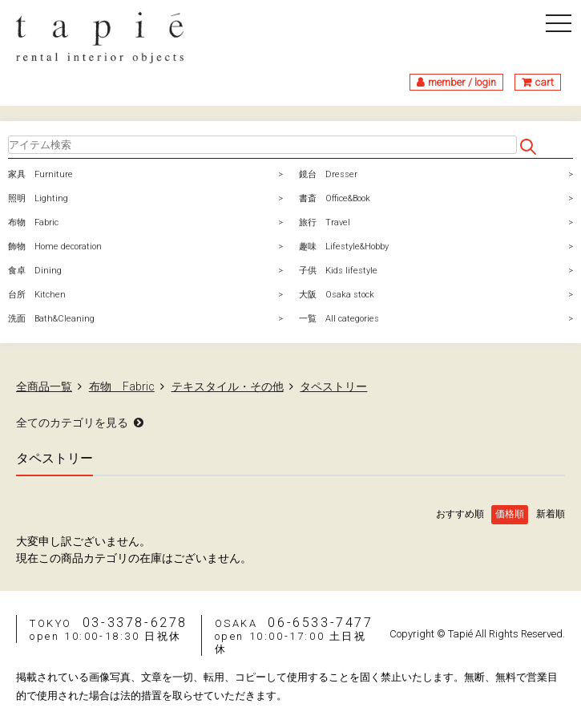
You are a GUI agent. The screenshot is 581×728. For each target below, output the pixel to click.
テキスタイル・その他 (228, 386)
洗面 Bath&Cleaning (51, 319)
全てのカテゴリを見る (72, 423)
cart (545, 82)
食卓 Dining (35, 271)
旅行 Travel (325, 222)
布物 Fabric (33, 222)
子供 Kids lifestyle (338, 271)
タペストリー (333, 386)
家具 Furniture (40, 174)
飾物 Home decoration (55, 247)
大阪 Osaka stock (337, 295)
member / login (462, 82)
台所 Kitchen (37, 295)
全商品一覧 (44, 386)
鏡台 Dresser (328, 174)
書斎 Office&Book (335, 198)
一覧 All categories (339, 319)
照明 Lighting (38, 198)
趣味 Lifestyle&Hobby (344, 247)
